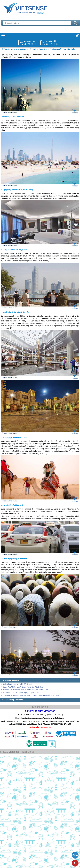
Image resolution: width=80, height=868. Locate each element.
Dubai (12, 120)
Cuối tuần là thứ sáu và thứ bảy (16, 312)
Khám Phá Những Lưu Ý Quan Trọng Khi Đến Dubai (23, 687)
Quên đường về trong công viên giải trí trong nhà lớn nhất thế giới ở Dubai (31, 695)
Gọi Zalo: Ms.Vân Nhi (43, 43)
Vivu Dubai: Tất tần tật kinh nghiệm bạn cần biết (21, 693)
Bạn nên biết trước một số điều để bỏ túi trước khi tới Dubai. (26, 690)
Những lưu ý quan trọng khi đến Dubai (17, 684)
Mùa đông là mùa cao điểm (13, 117)
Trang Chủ (31, 8)
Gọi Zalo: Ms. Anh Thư (21, 43)
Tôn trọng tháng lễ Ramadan (16, 559)
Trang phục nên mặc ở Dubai (15, 438)
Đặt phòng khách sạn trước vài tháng (18, 190)
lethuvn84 (25, 44)
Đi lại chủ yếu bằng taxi (13, 505)
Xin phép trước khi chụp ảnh (15, 250)
